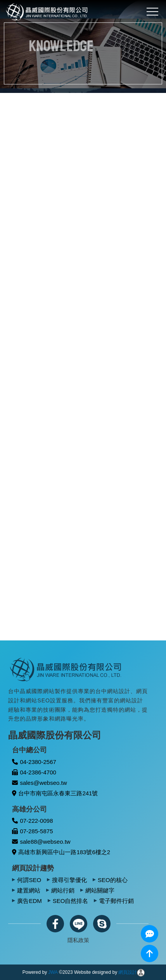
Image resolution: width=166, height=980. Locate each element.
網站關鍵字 (100, 890)
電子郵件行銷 (116, 901)
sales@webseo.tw (39, 783)
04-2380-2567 (34, 762)
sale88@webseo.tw (41, 842)
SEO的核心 (113, 880)
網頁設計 (128, 972)
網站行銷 (63, 890)
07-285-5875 (32, 831)
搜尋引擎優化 (69, 880)
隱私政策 (78, 940)
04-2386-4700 (34, 772)
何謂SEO (29, 880)
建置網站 (29, 890)
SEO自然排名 (71, 901)
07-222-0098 (32, 821)
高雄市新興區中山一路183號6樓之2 (61, 852)
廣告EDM (29, 901)
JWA (53, 972)
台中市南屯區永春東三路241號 (55, 793)
